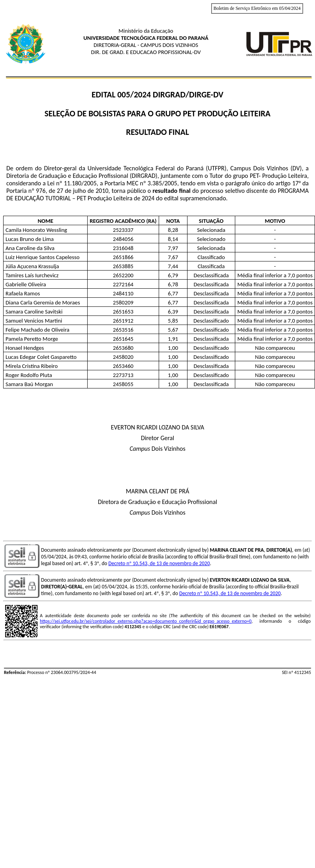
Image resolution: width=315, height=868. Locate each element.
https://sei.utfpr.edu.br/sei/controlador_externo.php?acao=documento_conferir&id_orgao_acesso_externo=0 (146, 621)
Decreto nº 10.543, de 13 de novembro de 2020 (159, 563)
